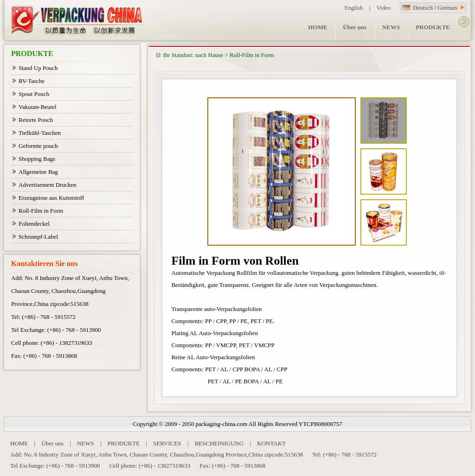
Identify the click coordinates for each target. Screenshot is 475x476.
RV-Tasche (32, 81)
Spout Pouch (34, 94)
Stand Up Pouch (38, 68)
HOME (19, 443)
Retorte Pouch (36, 120)
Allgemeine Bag (38, 172)
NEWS (86, 443)
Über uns (52, 443)
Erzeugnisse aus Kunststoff (51, 198)
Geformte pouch (38, 146)
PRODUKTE (124, 443)
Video (383, 8)
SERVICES (167, 443)
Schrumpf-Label (38, 237)
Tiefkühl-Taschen (40, 133)
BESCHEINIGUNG (219, 443)
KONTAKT (271, 443)
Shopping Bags (37, 159)
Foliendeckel (34, 224)
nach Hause (209, 55)
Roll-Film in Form (252, 55)
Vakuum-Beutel (38, 107)
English (354, 8)
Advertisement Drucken (48, 185)
